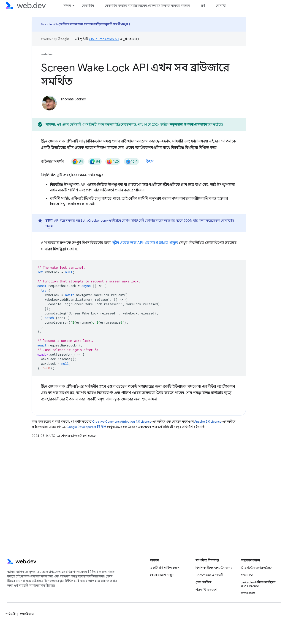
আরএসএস (248, 593)
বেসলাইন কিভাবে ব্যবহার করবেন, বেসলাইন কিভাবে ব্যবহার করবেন (147, 5)
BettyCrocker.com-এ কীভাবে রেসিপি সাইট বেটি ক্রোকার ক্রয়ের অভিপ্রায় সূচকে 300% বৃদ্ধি (139, 220)
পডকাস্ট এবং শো (206, 590)
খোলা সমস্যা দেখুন (162, 575)
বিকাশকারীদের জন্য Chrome (214, 568)
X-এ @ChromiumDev (256, 568)
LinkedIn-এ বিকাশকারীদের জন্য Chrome (258, 584)
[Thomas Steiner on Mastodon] (123, 107)
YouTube (247, 575)
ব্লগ (203, 5)
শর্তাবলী (11, 614)
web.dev (47, 54)
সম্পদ (67, 5)
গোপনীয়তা (27, 614)
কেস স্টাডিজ (224, 5)
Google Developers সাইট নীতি (86, 427)
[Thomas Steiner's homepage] (143, 107)
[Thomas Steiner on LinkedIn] (110, 107)
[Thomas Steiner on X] (63, 107)
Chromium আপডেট (209, 575)
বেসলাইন (88, 5)
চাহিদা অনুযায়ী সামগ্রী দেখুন (111, 24)
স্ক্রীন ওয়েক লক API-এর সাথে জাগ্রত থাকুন (145, 243)
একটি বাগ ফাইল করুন (165, 568)
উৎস (150, 161)
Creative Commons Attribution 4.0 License (122, 422)
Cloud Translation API (104, 39)
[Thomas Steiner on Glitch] (97, 107)
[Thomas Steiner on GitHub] (84, 107)
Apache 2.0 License (208, 422)
